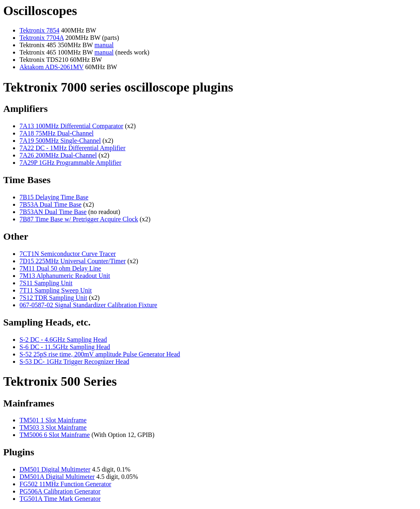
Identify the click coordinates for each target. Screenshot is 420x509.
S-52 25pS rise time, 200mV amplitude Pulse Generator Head (100, 354)
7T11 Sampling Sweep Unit (56, 290)
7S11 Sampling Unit (46, 283)
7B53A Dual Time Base (50, 204)
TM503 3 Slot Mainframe (53, 427)
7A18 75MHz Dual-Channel (57, 133)
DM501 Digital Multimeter (55, 469)
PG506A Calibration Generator (60, 491)
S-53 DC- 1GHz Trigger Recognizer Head (74, 362)
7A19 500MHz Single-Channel (60, 141)
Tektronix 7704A (42, 38)
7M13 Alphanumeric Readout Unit (65, 276)
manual (104, 45)
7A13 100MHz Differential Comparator (71, 126)
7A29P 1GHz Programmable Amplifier (70, 163)
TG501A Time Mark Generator (60, 499)
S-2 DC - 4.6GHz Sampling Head (63, 340)
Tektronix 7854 (39, 30)
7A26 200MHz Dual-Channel (58, 155)
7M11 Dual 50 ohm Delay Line (60, 268)
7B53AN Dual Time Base (53, 212)
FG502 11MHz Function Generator (65, 484)
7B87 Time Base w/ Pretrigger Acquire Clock (79, 219)
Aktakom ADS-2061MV (52, 67)
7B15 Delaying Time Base (54, 197)
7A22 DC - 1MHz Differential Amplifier (73, 148)
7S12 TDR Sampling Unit (53, 298)
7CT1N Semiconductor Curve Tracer (68, 254)
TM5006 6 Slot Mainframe (55, 435)
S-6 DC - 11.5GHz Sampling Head (65, 347)
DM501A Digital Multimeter (57, 477)
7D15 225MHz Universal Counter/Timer (73, 261)
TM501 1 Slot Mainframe (53, 420)
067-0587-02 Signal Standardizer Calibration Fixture (88, 305)
